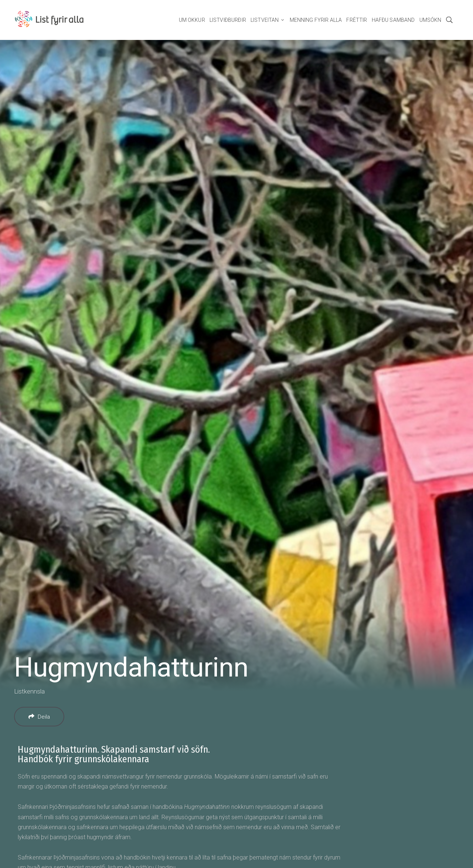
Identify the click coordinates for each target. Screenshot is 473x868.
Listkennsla (29, 691)
